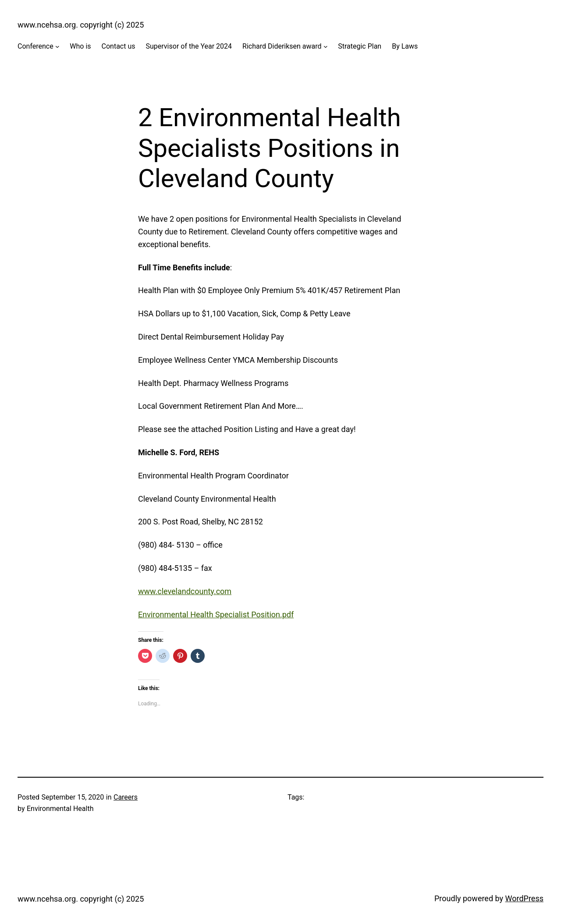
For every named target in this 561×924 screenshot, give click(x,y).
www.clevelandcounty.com (185, 591)
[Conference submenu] (57, 46)
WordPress (524, 898)
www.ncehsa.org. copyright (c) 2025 (81, 25)
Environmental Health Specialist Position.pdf (216, 614)
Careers (126, 797)
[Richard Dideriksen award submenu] (326, 46)
